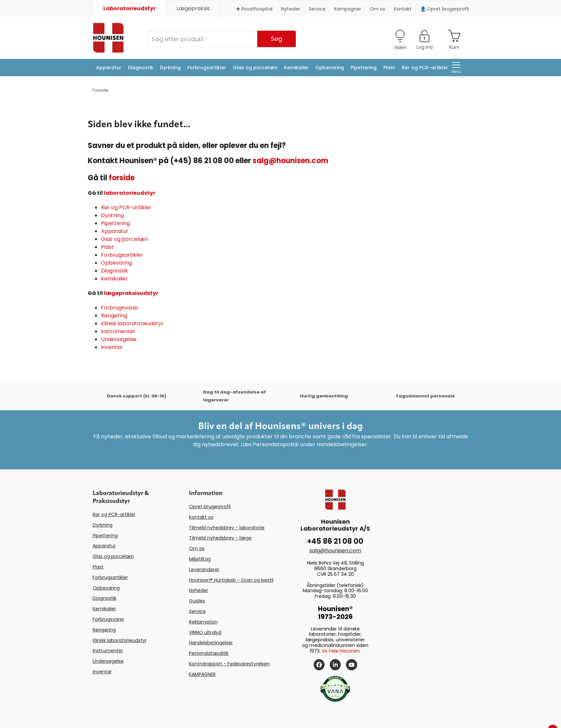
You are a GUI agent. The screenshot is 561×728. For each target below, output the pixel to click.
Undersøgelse (119, 339)
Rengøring (114, 316)
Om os (377, 9)
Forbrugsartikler (207, 68)
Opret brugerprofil (210, 507)
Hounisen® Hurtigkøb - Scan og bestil (231, 580)
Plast (389, 68)
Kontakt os (201, 517)
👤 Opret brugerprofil (444, 9)
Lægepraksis (193, 8)
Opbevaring (330, 68)
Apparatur (109, 68)
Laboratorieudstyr (129, 8)
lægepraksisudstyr (131, 293)
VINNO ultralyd (205, 632)
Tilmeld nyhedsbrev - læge (220, 538)
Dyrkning (170, 68)
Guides (197, 601)
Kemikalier (296, 68)
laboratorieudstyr (130, 193)
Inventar (112, 347)
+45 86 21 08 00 (335, 541)
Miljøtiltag (200, 559)
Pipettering (364, 68)
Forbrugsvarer (120, 308)
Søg (277, 39)
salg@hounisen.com (290, 161)
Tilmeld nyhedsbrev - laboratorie (227, 528)
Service (317, 9)
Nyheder (291, 9)
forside (122, 178)
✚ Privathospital (254, 9)
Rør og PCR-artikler (425, 68)
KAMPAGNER (202, 674)
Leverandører (204, 569)
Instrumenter (118, 331)
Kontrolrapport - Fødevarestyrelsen (229, 664)
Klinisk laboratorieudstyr (132, 323)
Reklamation (203, 622)
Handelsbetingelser (211, 643)
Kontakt (403, 9)
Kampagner (348, 9)
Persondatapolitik (209, 653)
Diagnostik (141, 68)
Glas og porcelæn (255, 68)
